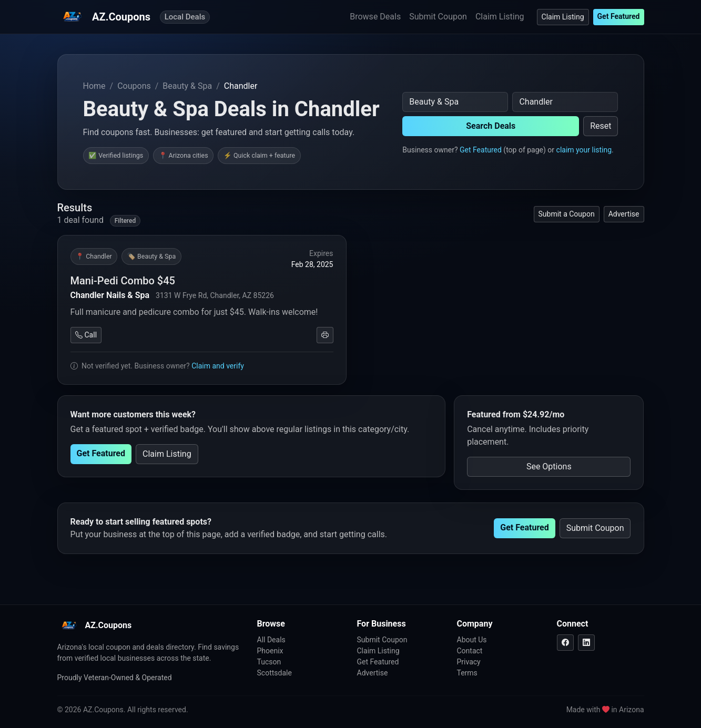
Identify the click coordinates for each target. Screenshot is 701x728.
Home (94, 86)
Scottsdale (275, 673)
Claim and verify (218, 366)
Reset (601, 126)
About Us (472, 640)
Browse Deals (375, 17)
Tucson (269, 662)
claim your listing (584, 150)
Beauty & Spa (187, 86)
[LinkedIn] (586, 643)
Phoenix (270, 651)
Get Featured (619, 16)
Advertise (624, 214)
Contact (470, 651)
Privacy (469, 662)
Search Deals (491, 126)
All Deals (271, 640)
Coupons (134, 86)
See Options (549, 466)
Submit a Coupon (567, 214)
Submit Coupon (438, 17)
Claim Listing (500, 17)
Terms (467, 673)
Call (86, 335)
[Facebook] (565, 643)
